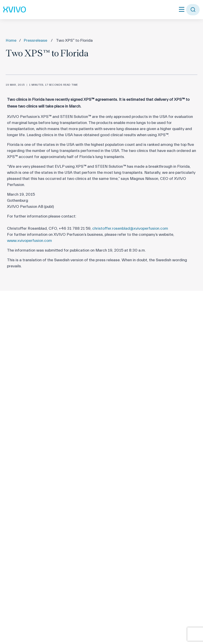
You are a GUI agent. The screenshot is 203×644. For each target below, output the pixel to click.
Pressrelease (35, 40)
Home (11, 40)
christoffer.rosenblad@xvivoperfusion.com (130, 228)
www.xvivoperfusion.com (29, 241)
